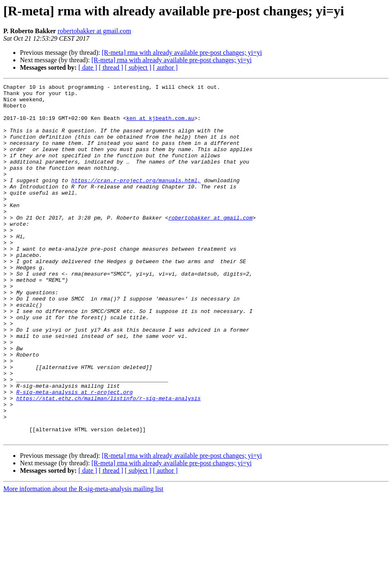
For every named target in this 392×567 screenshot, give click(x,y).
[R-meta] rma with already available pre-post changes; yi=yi (182, 53)
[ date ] (88, 67)
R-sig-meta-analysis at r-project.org (74, 454)
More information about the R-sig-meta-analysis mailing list (83, 560)
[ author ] (166, 67)
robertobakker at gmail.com (94, 31)
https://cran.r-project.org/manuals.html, (136, 200)
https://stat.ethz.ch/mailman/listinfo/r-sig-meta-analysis (108, 462)
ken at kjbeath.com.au (160, 125)
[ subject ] (138, 67)
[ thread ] (111, 67)
